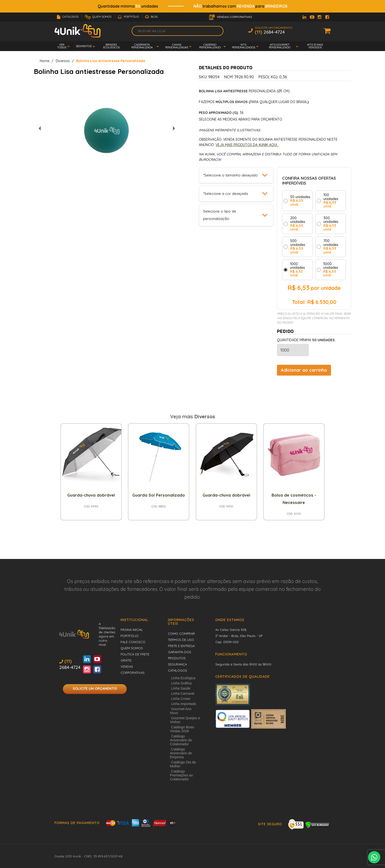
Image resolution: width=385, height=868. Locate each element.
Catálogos (68, 17)
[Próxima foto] (174, 129)
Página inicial (132, 630)
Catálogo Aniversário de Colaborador (181, 740)
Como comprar (181, 634)
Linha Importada (184, 704)
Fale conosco (133, 642)
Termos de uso (181, 640)
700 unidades (331, 247)
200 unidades (298, 224)
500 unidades (298, 247)
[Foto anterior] (40, 129)
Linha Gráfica (181, 683)
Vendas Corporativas (231, 17)
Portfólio (129, 17)
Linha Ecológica (183, 678)
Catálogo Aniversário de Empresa (181, 753)
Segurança (177, 664)
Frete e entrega (181, 646)
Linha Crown (181, 699)
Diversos (63, 61)
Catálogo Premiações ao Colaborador (181, 775)
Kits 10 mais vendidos (315, 46)
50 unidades (300, 201)
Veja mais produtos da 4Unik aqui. (247, 145)
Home (45, 61)
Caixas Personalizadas (177, 46)
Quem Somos (98, 17)
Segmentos (84, 46)
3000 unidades (331, 270)
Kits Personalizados (244, 46)
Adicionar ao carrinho (304, 370)
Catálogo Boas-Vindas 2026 (182, 729)
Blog (151, 17)
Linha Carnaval (183, 693)
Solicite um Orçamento (274, 31)
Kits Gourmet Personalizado (280, 46)
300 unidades (331, 224)
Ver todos (62, 46)
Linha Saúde (181, 688)
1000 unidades (297, 270)
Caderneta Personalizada (142, 46)
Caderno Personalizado (210, 46)
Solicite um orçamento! (95, 689)
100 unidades (331, 201)
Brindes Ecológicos (111, 46)
